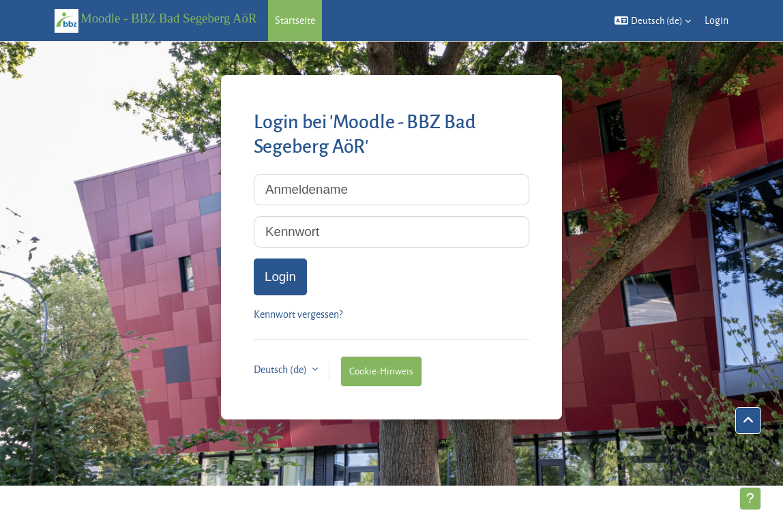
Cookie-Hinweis (381, 371)
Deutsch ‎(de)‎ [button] (281, 369)
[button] (653, 20)
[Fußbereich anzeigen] (750, 499)
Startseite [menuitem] (295, 20)
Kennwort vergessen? (298, 314)
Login (716, 20)
